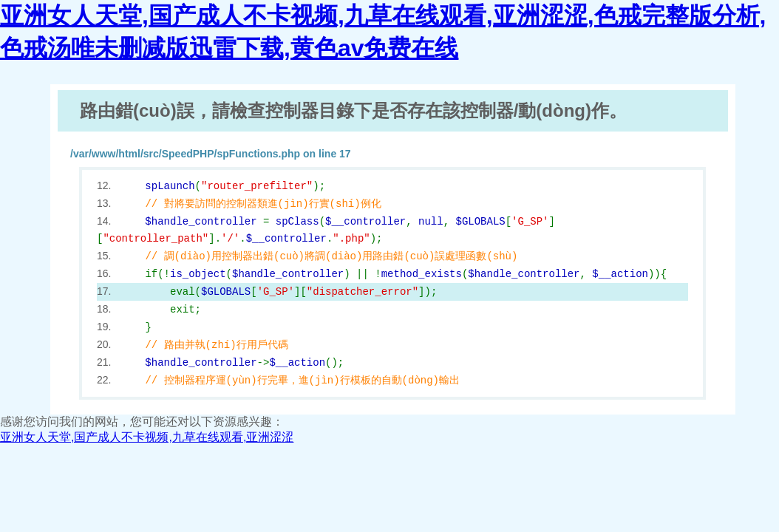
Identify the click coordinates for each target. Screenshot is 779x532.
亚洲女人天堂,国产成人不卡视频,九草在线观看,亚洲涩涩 (147, 437)
